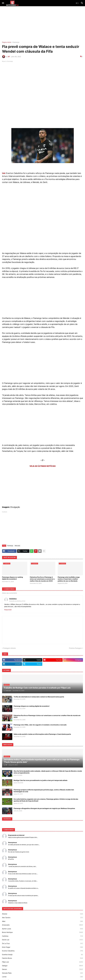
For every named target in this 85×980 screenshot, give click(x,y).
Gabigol (42, 966)
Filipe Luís (42, 962)
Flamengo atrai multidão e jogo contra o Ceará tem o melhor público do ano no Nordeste (69, 579)
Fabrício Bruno (42, 958)
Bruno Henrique (42, 932)
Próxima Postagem (75, 648)
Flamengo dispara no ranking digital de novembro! (12, 578)
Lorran (42, 977)
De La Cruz (42, 943)
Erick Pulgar (42, 947)
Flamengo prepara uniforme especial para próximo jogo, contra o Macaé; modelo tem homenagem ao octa (44, 791)
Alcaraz (42, 914)
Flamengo (16, 42)
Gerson (42, 969)
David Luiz (42, 940)
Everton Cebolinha (42, 951)
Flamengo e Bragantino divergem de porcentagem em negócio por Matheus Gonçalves (44, 808)
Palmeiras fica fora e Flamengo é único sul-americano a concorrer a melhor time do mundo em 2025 (42, 579)
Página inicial (7, 42)
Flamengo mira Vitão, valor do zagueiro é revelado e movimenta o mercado (40, 725)
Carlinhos (42, 936)
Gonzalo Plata (42, 973)
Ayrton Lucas (42, 929)
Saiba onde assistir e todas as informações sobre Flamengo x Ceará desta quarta (42, 734)
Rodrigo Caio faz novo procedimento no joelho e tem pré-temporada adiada (40, 780)
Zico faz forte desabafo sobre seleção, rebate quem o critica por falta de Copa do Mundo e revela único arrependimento (48, 772)
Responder (8, 610)
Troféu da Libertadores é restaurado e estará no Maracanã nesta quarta (39, 697)
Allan (42, 921)
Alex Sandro (42, 918)
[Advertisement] (42, 24)
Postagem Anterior (10, 648)
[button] (3, 3)
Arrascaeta (42, 925)
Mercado (17, 546)
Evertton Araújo (42, 955)
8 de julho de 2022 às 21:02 (17, 601)
